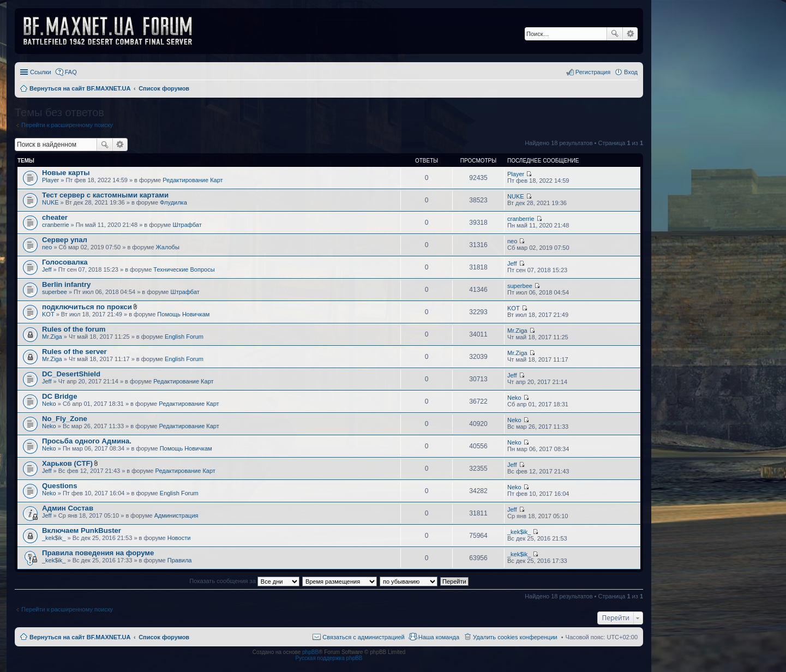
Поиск (615, 34)
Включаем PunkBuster (82, 530)
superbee (55, 292)
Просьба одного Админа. (87, 441)
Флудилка (173, 202)
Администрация (176, 515)
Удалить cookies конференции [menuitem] (515, 637)
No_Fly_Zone (65, 419)
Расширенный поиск (630, 34)
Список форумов (164, 637)
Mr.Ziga (52, 337)
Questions (59, 486)
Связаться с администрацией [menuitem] (363, 637)
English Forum (184, 337)
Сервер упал (65, 240)
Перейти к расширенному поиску (67, 125)
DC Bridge (59, 396)
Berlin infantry (66, 284)
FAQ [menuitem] (71, 72)
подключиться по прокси (87, 307)
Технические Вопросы (184, 269)
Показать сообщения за (244, 581)
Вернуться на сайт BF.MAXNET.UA (80, 637)
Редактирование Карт (193, 180)
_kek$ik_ (54, 538)
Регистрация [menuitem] (593, 72)
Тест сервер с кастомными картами (105, 195)
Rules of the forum (74, 329)
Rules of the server (74, 352)
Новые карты (66, 173)
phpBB (310, 652)
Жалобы (168, 247)
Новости (179, 538)
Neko (49, 404)
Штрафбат (187, 225)
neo (47, 247)
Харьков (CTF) (67, 463)
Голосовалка (65, 262)
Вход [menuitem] (631, 72)
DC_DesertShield (71, 374)
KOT (48, 314)
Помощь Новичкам (183, 314)
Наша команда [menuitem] (439, 637)
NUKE (50, 202)
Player (50, 180)
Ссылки (41, 72)
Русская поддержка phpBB (329, 658)
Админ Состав (68, 508)
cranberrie (56, 225)
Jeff (47, 269)
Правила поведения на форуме (98, 553)
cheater (55, 217)
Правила (180, 560)
